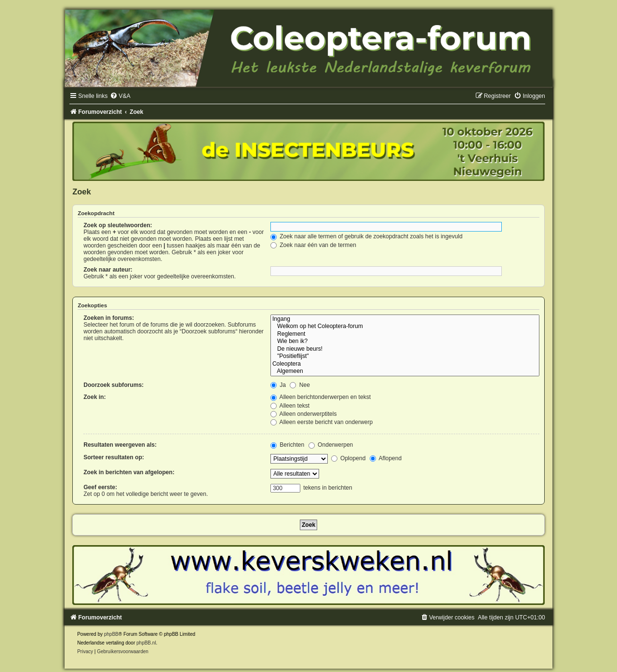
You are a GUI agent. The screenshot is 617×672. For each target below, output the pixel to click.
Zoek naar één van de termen (313, 245)
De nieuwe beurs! (405, 349)
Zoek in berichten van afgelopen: (129, 472)
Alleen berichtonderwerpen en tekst (321, 397)
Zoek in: (94, 397)
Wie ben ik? (405, 342)
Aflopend (386, 458)
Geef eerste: (100, 487)
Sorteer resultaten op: (114, 457)
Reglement (405, 334)
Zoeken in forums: (109, 318)
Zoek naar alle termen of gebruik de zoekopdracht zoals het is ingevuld (367, 236)
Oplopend (349, 458)
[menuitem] (120, 96)
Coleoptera (405, 364)
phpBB (111, 634)
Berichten (287, 445)
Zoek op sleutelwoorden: (118, 225)
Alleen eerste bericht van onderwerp (322, 422)
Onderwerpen (331, 445)
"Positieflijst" (405, 357)
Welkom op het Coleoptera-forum (405, 327)
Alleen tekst (290, 406)
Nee (300, 385)
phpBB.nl (146, 643)
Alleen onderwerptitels (304, 414)
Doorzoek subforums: (114, 385)
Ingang (405, 319)
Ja (278, 385)
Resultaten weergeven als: (120, 445)
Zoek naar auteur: (108, 270)
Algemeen (405, 371)
